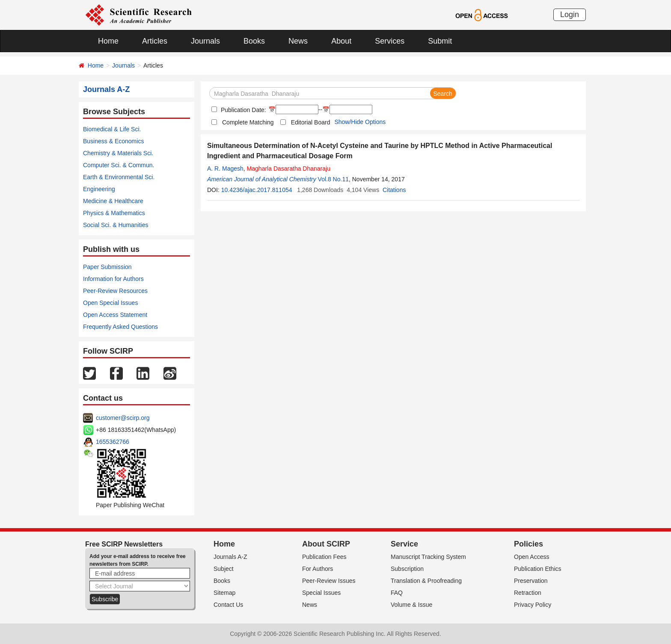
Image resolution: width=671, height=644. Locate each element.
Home (108, 41)
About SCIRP (326, 544)
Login (570, 15)
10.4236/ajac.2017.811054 (257, 190)
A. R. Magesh (225, 168)
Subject (224, 569)
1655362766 (113, 442)
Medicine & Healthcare (113, 201)
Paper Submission (107, 267)
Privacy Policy (533, 605)
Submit (440, 41)
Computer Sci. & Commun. (119, 165)
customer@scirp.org (123, 418)
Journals (205, 41)
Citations (394, 190)
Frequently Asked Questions (120, 327)
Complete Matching (248, 122)
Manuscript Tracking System (428, 557)
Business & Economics (113, 141)
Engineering (99, 189)
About (341, 41)
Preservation (531, 581)
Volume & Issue (411, 605)
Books (254, 41)
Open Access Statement (115, 315)
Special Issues (321, 593)
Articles (155, 41)
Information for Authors (113, 279)
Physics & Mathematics (114, 213)
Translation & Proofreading (426, 581)
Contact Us (228, 605)
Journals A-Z (230, 557)
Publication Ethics (538, 569)
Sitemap (224, 593)
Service (404, 544)
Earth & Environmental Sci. (119, 177)
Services (390, 41)
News (298, 41)
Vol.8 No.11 (333, 179)
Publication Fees (324, 557)
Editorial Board (311, 122)
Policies (528, 544)
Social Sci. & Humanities (116, 225)
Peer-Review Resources (115, 291)
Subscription (407, 569)
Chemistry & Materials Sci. (118, 153)
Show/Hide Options (360, 122)
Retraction (528, 593)
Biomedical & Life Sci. (112, 129)
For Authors (318, 569)
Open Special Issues (110, 303)
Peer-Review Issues (329, 581)
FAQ (397, 593)
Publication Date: (243, 110)
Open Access (532, 557)
